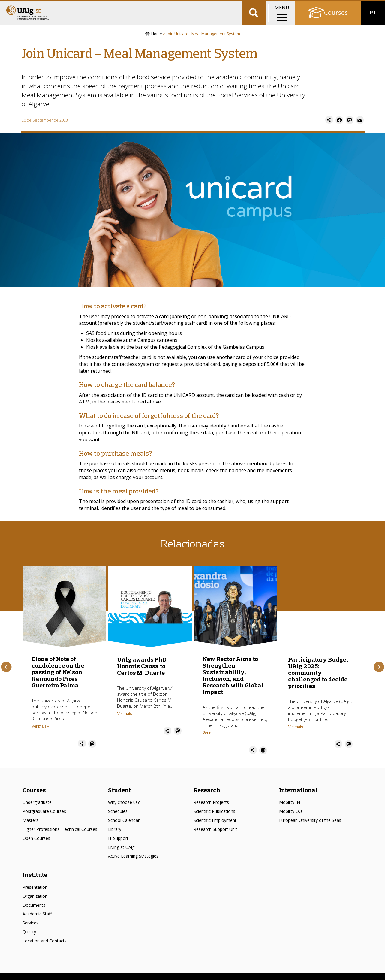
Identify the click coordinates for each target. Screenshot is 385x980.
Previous (6, 674)
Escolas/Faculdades (66, 6)
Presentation (35, 894)
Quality (29, 939)
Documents (34, 912)
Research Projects (211, 810)
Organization (35, 903)
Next (379, 674)
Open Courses (36, 845)
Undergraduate (37, 810)
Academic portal (338, 6)
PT (373, 24)
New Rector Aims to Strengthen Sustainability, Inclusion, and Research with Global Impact (233, 683)
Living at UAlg (121, 854)
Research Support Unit (215, 836)
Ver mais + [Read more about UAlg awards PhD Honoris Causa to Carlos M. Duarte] (126, 721)
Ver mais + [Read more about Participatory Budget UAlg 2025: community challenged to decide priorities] (297, 734)
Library (115, 836)
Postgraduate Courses (44, 819)
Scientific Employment (215, 828)
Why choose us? (124, 810)
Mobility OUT (292, 819)
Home (157, 41)
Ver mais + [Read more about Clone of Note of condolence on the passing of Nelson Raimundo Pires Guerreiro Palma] (40, 734)
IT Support (118, 845)
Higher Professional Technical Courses (60, 836)
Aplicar (254, 24)
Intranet (372, 6)
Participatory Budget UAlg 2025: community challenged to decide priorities (318, 680)
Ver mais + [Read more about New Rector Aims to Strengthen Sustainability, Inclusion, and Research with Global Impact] (211, 740)
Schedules (118, 819)
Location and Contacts (45, 948)
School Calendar (124, 828)
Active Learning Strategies (133, 863)
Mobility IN (290, 810)
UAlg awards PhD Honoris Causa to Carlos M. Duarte (142, 673)
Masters (30, 828)
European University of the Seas (310, 828)
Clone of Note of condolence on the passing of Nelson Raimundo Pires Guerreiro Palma (58, 679)
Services (30, 930)
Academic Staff (37, 921)
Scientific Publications (214, 819)
